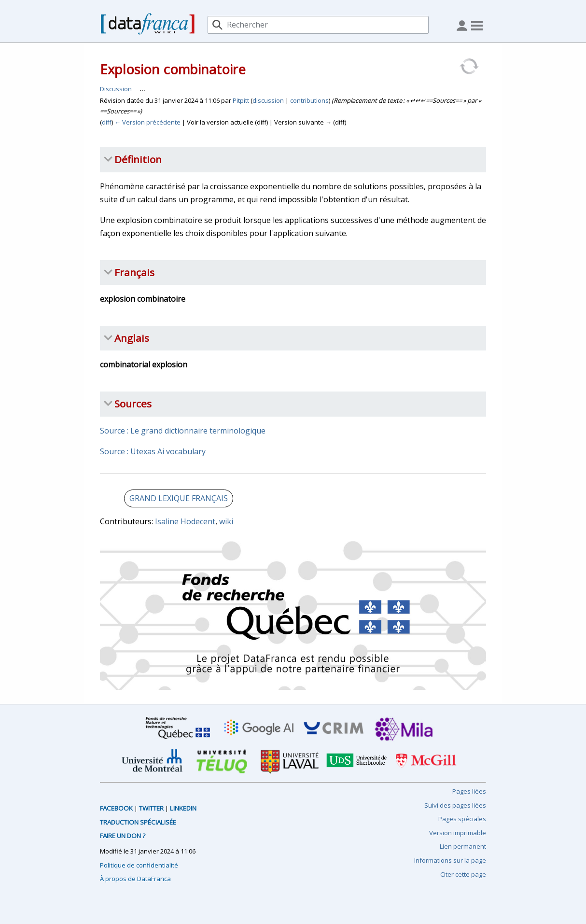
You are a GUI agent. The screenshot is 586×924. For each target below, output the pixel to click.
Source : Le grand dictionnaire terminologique (183, 431)
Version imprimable (458, 833)
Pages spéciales (462, 819)
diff (107, 122)
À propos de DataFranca (135, 879)
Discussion (116, 89)
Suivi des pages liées (455, 805)
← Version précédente (147, 122)
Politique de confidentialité (139, 865)
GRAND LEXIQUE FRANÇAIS (179, 498)
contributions (309, 100)
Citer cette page (463, 874)
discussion (268, 100)
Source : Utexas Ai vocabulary (153, 451)
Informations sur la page (450, 860)
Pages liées (469, 791)
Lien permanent (463, 846)
